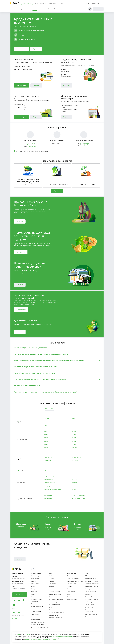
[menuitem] (27, 3)
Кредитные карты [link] (36, 576)
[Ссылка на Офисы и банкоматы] (95, 3)
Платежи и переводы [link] (37, 604)
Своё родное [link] (70, 589)
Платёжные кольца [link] (36, 619)
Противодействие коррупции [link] (93, 581)
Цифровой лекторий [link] (72, 602)
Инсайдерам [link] (88, 589)
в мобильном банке (30, 145)
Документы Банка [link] (90, 597)
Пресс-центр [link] (88, 594)
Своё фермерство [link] (72, 584)
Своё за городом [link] (71, 592)
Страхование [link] (34, 597)
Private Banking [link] (35, 614)
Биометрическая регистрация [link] (39, 609)
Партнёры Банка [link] (53, 615)
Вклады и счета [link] (35, 584)
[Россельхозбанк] (15, 3)
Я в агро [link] (69, 594)
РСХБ (18, 634)
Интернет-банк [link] (98, 9)
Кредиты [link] (33, 581)
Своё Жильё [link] (70, 597)
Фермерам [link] (52, 589)
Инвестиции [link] (34, 592)
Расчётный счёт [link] (53, 576)
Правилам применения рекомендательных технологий (41, 640)
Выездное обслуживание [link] (38, 625)
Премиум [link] (33, 589)
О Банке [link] (87, 576)
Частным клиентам (36, 573)
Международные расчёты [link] (56, 599)
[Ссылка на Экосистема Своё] (53, 3)
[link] (22, 49)
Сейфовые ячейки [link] (36, 612)
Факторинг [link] (52, 610)
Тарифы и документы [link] (37, 617)
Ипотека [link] (33, 586)
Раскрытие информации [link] (91, 599)
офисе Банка (33, 147)
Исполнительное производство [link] (39, 627)
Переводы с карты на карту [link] (38, 622)
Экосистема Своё (72, 573)
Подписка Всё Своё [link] (72, 599)
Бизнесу (51, 573)
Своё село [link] (70, 586)
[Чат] (90, 9)
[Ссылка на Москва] (87, 3)
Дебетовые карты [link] (36, 578)
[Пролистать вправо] (98, 528)
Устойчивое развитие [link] (91, 602)
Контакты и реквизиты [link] (91, 592)
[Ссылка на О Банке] (61, 3)
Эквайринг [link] (52, 581)
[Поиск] (103, 3)
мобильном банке (84, 143)
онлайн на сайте (30, 143)
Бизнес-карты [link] (53, 584)
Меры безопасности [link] (90, 578)
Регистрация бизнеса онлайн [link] (57, 612)
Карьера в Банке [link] (89, 605)
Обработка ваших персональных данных (62, 636)
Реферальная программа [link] (56, 618)
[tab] (57, 348)
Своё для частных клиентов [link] (74, 576)
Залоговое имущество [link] (91, 607)
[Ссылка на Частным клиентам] (27, 3)
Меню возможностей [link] (55, 605)
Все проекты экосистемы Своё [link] (75, 581)
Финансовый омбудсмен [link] (92, 614)
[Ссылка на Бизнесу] (36, 3)
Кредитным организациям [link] (92, 584)
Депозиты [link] (52, 586)
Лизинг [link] (51, 607)
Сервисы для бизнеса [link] (55, 592)
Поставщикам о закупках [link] (92, 586)
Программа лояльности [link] (37, 606)
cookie (28, 634)
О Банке (87, 573)
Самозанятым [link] (35, 594)
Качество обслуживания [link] (91, 617)
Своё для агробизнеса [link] (73, 578)
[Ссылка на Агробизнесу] (43, 3)
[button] (86, 9)
